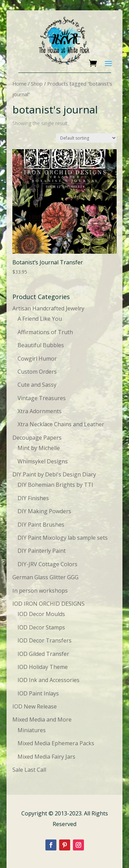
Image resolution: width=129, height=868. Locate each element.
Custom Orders (37, 372)
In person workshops (40, 591)
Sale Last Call (29, 770)
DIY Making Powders (44, 511)
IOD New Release (35, 706)
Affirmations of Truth (45, 332)
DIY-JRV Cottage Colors (47, 564)
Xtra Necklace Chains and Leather (61, 424)
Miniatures (32, 730)
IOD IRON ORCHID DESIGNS (49, 604)
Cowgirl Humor (37, 359)
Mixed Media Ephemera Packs (56, 743)
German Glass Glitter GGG (45, 577)
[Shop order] (86, 138)
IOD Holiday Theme (43, 667)
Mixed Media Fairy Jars (46, 757)
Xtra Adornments (40, 411)
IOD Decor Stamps (41, 627)
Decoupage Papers (37, 438)
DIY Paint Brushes (41, 525)
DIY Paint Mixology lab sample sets (63, 538)
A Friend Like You (40, 319)
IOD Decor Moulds (41, 614)
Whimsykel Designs (43, 461)
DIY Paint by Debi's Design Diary (54, 474)
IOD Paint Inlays (38, 693)
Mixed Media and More (42, 719)
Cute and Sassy (37, 385)
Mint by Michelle (39, 448)
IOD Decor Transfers (45, 640)
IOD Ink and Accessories (49, 680)
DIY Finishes (33, 498)
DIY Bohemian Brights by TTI (55, 485)
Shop (37, 84)
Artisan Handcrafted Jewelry (48, 308)
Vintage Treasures (42, 398)
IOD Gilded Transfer (43, 654)
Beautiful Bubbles (41, 345)
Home (19, 84)
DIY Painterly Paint (42, 551)
